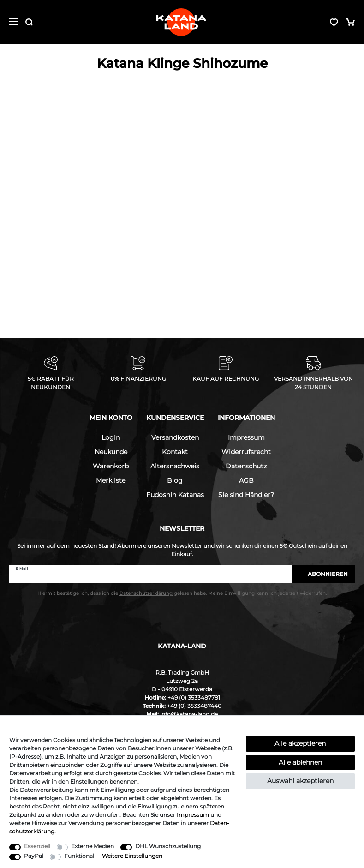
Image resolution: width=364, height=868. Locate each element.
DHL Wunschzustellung (168, 846)
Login (111, 437)
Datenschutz (246, 466)
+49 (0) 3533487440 (194, 706)
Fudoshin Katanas (175, 495)
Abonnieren (323, 574)
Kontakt (175, 452)
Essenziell (37, 846)
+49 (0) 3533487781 (194, 697)
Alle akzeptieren (300, 743)
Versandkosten (175, 437)
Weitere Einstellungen (132, 856)
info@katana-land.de (189, 714)
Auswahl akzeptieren (300, 781)
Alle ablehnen (300, 762)
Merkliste (111, 480)
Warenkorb (111, 466)
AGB (246, 480)
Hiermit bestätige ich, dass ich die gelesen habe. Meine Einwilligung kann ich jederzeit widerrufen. (182, 593)
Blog (175, 480)
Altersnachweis (175, 466)
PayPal (34, 856)
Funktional (79, 856)
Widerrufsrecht (246, 452)
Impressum (246, 437)
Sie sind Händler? (246, 495)
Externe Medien (92, 846)
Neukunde (111, 452)
